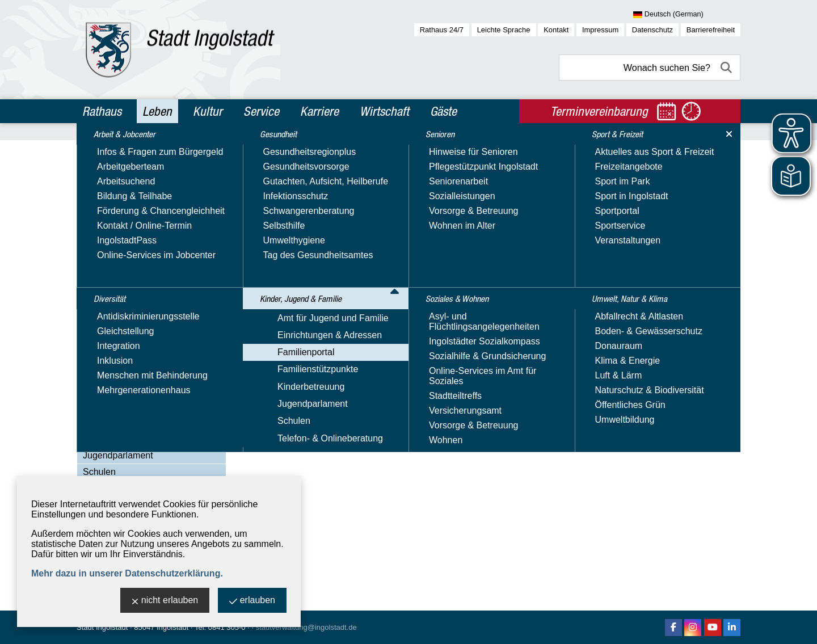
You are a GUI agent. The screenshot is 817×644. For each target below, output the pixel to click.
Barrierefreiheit (711, 30)
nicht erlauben (165, 601)
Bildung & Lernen (129, 311)
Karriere (319, 111)
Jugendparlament (118, 455)
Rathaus (102, 111)
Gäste (443, 111)
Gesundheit (109, 201)
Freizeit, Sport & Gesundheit (151, 390)
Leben (157, 111)
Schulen (99, 472)
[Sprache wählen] (687, 15)
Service (261, 111)
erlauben (252, 601)
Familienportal (111, 278)
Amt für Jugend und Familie (138, 245)
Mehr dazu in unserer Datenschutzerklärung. (127, 573)
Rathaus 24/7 (442, 30)
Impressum (600, 30)
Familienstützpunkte (123, 422)
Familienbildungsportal (140, 358)
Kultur (208, 111)
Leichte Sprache (504, 30)
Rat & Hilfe (116, 406)
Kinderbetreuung (116, 439)
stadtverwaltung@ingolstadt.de (306, 627)
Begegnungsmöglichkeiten (148, 295)
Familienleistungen (132, 342)
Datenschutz (652, 30)
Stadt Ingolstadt (102, 627)
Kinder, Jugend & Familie (139, 225)
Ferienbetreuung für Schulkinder (159, 374)
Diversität (105, 176)
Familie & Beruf (125, 327)
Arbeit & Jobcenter (126, 152)
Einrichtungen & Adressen (135, 262)
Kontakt (556, 30)
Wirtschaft (384, 111)
